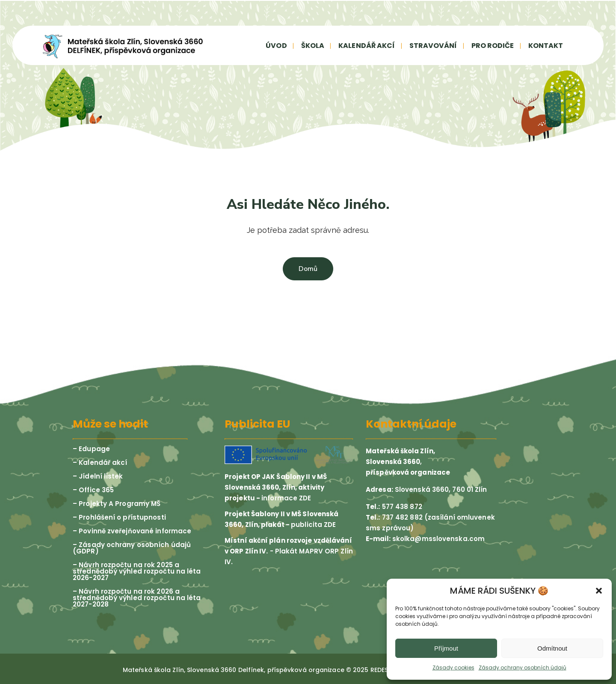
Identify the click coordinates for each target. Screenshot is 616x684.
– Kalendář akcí (100, 462)
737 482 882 (401, 517)
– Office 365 (93, 490)
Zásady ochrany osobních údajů (523, 668)
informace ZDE (286, 498)
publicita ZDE (313, 525)
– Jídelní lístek (98, 476)
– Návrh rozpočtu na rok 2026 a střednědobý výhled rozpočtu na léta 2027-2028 (137, 598)
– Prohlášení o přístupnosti (119, 517)
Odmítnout (552, 648)
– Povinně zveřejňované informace (132, 531)
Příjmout (446, 648)
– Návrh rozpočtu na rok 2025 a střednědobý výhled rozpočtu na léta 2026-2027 (137, 571)
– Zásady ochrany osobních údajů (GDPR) (132, 548)
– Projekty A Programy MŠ (117, 504)
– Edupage (91, 449)
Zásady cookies (453, 668)
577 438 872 (401, 507)
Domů (308, 269)
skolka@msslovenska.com (438, 539)
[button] (599, 591)
